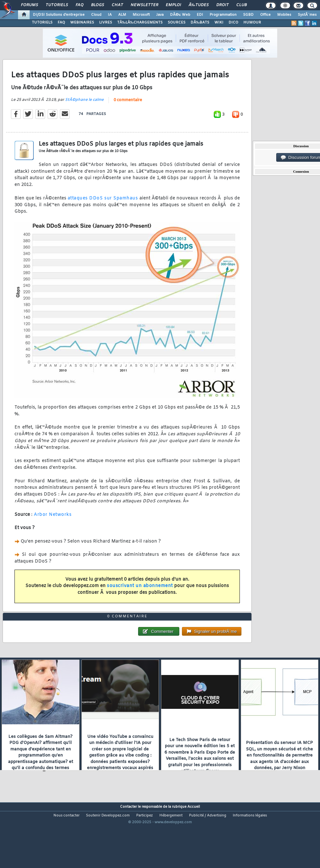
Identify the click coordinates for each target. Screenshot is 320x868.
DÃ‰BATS (200, 23)
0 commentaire (128, 109)
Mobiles (284, 15)
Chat (117, 5)
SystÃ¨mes (307, 15)
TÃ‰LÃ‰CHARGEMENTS (140, 23)
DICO (233, 23)
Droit (222, 5)
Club (241, 5)
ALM (122, 15)
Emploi (173, 5)
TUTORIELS (42, 23)
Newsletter (144, 5)
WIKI (219, 23)
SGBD (248, 15)
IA (110, 15)
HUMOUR (252, 23)
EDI (200, 15)
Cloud (96, 15)
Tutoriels (57, 5)
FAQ (80, 5)
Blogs (98, 5)
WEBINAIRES (82, 23)
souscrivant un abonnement (140, 595)
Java (160, 15)
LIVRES (106, 23)
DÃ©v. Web (180, 15)
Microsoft (141, 15)
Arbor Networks (53, 524)
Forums (29, 5)
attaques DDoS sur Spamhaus (103, 208)
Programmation (223, 15)
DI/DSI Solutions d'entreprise (59, 15)
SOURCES (177, 23)
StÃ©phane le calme (84, 109)
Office (265, 15)
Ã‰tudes (199, 5)
